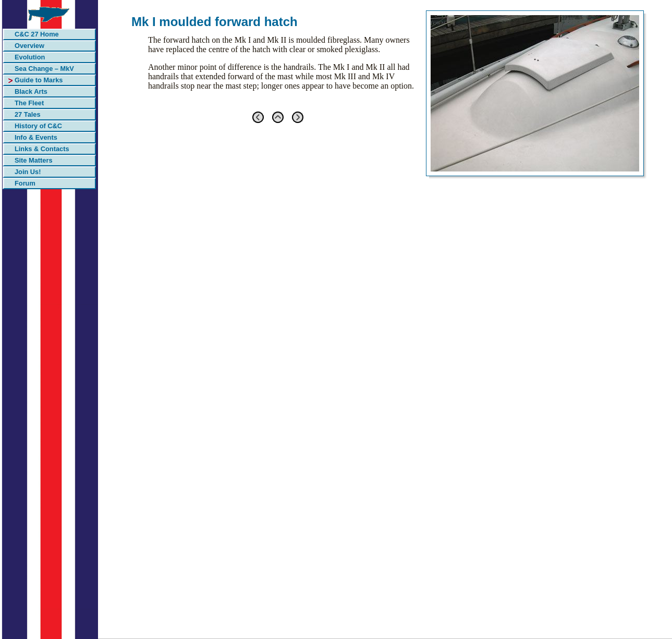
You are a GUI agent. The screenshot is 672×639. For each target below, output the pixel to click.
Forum (25, 183)
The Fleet (29, 103)
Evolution (30, 57)
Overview (29, 46)
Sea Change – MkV (44, 69)
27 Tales (28, 114)
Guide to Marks (39, 80)
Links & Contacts (42, 149)
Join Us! (28, 172)
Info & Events (36, 137)
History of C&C (38, 126)
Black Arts (31, 91)
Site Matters (34, 160)
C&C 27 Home (37, 34)
